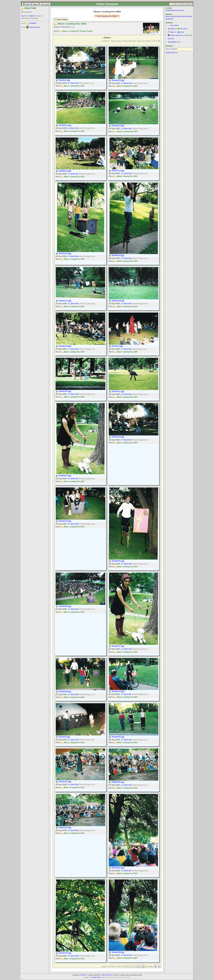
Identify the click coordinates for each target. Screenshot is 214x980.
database (174, 42)
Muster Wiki (96, 977)
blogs (172, 32)
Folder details (61, 20)
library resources (176, 35)
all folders (33, 23)
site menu (44, 4)
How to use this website (182, 4)
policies (184, 16)
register (32, 16)
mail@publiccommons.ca (175, 10)
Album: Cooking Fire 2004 (74, 86)
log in (24, 16)
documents (174, 25)
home (27, 4)
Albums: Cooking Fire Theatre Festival (77, 31)
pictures (171, 39)
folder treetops (35, 27)
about (35, 4)
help (179, 16)
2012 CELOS (107, 975)
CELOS (83, 975)
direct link (74, 83)
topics (173, 29)
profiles (169, 53)
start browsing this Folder (107, 16)
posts (181, 32)
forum (175, 53)
